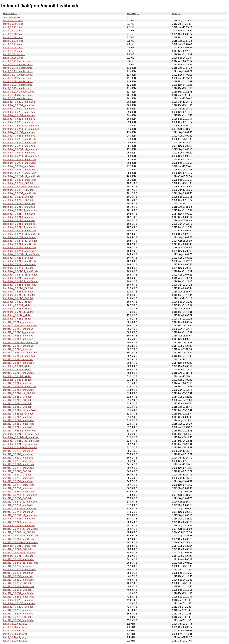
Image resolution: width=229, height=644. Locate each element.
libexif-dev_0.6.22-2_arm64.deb (19, 143)
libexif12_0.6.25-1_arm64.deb (18, 586)
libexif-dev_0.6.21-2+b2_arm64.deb (21, 441)
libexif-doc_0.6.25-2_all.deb (17, 302)
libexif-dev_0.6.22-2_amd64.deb (19, 166)
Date (175, 14)
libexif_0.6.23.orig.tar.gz (15, 627)
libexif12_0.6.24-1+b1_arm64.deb (20, 536)
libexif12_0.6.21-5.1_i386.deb (18, 414)
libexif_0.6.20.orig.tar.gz (15, 637)
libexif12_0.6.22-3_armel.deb (18, 461)
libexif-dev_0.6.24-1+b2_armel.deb (21, 126)
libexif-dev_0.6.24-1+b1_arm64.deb (21, 234)
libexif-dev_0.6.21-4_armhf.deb (19, 217)
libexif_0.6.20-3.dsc (13, 24)
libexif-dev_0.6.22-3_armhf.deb (19, 122)
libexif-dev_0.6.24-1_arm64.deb (19, 231)
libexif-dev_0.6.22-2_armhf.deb (19, 109)
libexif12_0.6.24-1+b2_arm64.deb (20, 529)
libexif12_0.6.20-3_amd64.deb (18, 620)
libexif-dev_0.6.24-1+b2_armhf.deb (21, 129)
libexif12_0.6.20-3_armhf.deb (18, 610)
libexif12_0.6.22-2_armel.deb (18, 458)
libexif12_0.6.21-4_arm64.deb (18, 363)
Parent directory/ (11, 17)
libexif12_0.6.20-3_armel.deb (18, 614)
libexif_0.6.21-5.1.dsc (14, 54)
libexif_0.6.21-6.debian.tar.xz (18, 98)
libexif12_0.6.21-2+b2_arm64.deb (20, 343)
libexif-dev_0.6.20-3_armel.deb (19, 603)
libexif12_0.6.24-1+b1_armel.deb (20, 515)
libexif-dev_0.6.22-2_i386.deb (18, 190)
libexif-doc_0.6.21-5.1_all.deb (18, 312)
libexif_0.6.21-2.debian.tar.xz (18, 61)
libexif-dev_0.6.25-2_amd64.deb (19, 170)
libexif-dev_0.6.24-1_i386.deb (18, 268)
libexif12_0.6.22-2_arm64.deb (18, 464)
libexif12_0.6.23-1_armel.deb (18, 488)
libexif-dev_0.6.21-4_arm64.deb (19, 244)
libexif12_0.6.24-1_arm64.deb (18, 539)
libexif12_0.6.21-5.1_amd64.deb (19, 431)
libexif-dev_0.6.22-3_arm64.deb (19, 160)
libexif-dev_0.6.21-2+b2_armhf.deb (21, 437)
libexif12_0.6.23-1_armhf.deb (18, 481)
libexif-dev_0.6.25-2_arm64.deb (19, 139)
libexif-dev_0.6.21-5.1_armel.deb (20, 210)
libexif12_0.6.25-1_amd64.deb (18, 597)
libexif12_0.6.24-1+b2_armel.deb (20, 502)
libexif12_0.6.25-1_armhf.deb (18, 573)
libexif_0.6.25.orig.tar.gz (15, 634)
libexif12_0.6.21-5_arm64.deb (18, 373)
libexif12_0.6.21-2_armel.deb (18, 383)
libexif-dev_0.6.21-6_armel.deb (19, 204)
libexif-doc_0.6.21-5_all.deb (17, 309)
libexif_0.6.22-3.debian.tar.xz (18, 85)
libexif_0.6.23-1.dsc (13, 34)
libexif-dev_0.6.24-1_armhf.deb (19, 153)
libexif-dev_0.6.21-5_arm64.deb (19, 248)
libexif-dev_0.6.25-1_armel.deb (19, 115)
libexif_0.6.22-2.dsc (13, 27)
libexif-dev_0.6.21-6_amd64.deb (19, 285)
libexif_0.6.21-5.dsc (13, 41)
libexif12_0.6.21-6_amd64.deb (18, 427)
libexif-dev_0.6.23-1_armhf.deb (19, 136)
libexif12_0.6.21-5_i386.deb (17, 407)
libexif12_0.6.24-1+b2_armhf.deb (20, 495)
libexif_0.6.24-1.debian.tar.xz (18, 75)
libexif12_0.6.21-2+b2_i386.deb (19, 393)
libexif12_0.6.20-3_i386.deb (17, 617)
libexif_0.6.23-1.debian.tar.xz (18, 71)
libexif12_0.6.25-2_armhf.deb (18, 566)
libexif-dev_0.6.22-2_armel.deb (19, 102)
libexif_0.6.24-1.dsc (13, 48)
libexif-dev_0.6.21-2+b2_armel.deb (21, 434)
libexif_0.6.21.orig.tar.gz (15, 641)
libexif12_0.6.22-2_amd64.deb (18, 478)
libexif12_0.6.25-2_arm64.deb (18, 580)
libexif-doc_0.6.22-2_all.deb (17, 376)
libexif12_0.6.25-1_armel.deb (18, 576)
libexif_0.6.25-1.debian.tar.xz (18, 81)
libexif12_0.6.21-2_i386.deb (17, 397)
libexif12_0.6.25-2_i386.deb (17, 583)
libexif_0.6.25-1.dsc (13, 37)
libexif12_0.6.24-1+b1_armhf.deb (20, 509)
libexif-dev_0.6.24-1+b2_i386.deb (20, 241)
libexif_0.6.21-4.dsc (13, 51)
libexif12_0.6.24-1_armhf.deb (18, 512)
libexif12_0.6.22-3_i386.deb (17, 471)
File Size (132, 14)
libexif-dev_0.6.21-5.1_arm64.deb (20, 271)
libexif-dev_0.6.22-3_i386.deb (18, 200)
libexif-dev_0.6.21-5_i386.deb (18, 292)
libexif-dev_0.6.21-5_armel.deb (19, 207)
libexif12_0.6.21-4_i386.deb (17, 403)
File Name (8, 14)
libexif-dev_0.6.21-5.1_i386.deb (19, 295)
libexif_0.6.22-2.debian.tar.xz (18, 78)
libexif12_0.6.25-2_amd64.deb (18, 593)
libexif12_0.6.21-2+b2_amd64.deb (20, 410)
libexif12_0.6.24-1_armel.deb (18, 522)
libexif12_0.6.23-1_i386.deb (17, 498)
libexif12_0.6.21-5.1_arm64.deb (19, 387)
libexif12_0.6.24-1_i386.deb (17, 549)
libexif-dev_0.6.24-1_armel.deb (19, 146)
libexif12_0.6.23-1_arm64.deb (18, 492)
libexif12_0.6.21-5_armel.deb (18, 349)
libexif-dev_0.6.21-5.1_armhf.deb (20, 227)
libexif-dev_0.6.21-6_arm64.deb (19, 261)
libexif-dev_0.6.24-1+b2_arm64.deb (21, 176)
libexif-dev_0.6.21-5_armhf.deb (19, 220)
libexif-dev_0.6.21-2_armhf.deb (19, 526)
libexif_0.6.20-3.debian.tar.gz (18, 95)
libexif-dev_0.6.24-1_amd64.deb (19, 251)
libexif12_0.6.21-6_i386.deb (17, 400)
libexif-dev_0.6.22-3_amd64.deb (19, 173)
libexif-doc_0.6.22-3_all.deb (17, 370)
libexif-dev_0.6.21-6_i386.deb (18, 298)
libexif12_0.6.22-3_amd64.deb (18, 485)
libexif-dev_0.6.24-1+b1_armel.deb (21, 149)
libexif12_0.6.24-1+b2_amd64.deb (20, 542)
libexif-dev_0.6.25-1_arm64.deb (19, 163)
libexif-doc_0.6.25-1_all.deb (17, 305)
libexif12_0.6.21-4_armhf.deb (18, 322)
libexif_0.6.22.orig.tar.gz (15, 624)
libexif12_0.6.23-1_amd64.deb (18, 505)
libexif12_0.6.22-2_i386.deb (17, 475)
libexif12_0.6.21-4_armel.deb (18, 339)
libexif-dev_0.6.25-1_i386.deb (18, 197)
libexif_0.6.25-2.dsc (13, 58)
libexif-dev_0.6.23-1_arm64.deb (19, 193)
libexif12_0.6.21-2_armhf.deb (18, 346)
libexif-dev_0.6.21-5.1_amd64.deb (20, 281)
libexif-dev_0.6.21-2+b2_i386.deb (20, 447)
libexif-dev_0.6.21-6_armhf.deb (19, 224)
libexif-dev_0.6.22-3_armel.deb (19, 112)
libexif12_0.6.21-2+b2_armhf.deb (20, 326)
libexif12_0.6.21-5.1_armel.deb (19, 356)
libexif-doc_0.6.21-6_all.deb (17, 319)
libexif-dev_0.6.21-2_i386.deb (18, 556)
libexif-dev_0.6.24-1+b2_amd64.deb (21, 187)
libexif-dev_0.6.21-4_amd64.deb (19, 264)
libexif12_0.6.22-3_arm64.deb (18, 468)
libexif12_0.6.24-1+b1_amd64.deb (20, 563)
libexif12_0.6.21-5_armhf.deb (18, 336)
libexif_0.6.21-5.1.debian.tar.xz (19, 92)
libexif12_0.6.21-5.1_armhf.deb (19, 332)
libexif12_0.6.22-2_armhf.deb (18, 451)
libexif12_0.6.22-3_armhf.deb (18, 454)
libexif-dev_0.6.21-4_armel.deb (19, 214)
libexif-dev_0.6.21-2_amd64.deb (19, 546)
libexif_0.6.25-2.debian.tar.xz (18, 88)
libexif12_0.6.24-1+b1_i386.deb (19, 553)
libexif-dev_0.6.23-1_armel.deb (19, 132)
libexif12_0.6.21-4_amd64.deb (18, 417)
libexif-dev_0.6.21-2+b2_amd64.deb (21, 444)
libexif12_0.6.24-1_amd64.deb (18, 559)
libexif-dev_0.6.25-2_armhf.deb (19, 105)
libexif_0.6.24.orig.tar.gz (15, 631)
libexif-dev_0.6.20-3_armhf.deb (19, 600)
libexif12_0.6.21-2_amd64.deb (18, 420)
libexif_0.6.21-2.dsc (13, 21)
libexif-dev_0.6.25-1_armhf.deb (19, 119)
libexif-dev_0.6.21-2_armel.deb (19, 519)
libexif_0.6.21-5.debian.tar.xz (18, 68)
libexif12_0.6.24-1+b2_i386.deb (19, 532)
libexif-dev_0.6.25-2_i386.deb (18, 183)
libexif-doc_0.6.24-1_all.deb (17, 366)
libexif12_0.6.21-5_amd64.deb (18, 424)
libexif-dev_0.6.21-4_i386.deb (18, 288)
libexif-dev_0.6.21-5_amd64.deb (19, 278)
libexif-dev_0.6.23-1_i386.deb (18, 258)
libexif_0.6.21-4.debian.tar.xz (18, 65)
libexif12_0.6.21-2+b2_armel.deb (20, 353)
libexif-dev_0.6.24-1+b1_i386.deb (20, 275)
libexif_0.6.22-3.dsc (13, 31)
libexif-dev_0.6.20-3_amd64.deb (19, 570)
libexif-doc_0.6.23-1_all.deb (17, 380)
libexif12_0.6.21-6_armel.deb (18, 359)
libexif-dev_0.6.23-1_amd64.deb (19, 237)
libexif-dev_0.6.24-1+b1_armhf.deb (21, 156)
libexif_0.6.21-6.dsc (13, 44)
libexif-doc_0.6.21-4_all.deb (17, 315)
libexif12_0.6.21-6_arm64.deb (18, 390)
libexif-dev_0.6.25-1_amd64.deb (19, 180)
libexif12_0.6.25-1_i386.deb (17, 590)
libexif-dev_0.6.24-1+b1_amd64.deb (21, 254)
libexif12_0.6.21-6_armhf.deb (18, 329)
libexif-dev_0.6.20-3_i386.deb (18, 607)
